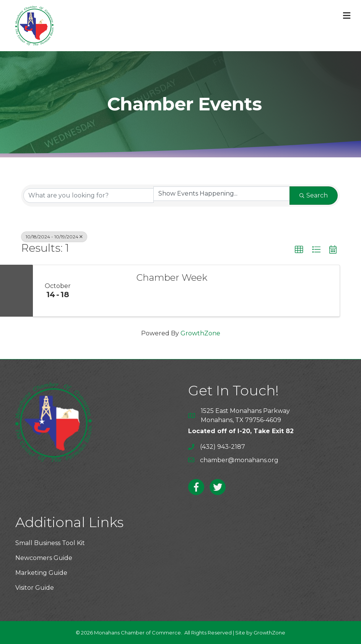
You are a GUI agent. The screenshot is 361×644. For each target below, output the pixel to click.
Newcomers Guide (44, 558)
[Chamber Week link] (106, 291)
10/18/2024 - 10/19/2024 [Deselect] (54, 237)
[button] (299, 250)
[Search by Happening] (222, 194)
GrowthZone (200, 333)
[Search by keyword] (89, 196)
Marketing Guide (41, 573)
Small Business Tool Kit (50, 543)
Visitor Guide (35, 588)
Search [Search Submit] (314, 195)
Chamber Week (172, 278)
